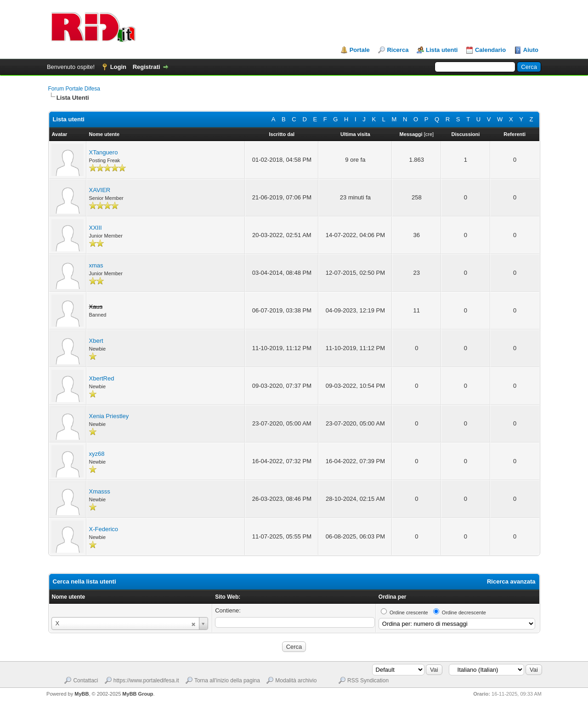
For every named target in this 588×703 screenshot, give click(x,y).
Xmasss (100, 491)
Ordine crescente (409, 612)
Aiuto (531, 50)
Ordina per (393, 597)
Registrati (147, 67)
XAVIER (100, 190)
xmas (96, 265)
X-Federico (104, 529)
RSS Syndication (368, 680)
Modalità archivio (296, 680)
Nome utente (69, 597)
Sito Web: (228, 597)
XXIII (96, 228)
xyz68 (97, 454)
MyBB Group (138, 694)
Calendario (490, 50)
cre (429, 134)
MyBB (82, 694)
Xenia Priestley (109, 416)
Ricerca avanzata (511, 581)
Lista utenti (442, 50)
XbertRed (102, 378)
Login (118, 67)
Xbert (96, 341)
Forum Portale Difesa (74, 89)
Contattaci (85, 680)
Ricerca (398, 50)
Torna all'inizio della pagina (227, 680)
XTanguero (104, 152)
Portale (360, 50)
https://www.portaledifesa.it (146, 680)
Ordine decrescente (464, 612)
